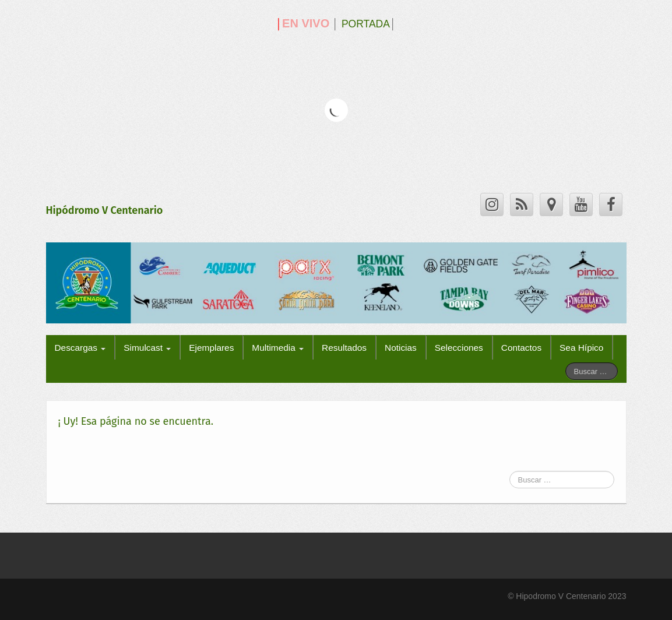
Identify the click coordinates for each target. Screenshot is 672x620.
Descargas (80, 348)
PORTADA (366, 24)
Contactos (521, 348)
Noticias (401, 348)
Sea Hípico (581, 348)
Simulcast (147, 348)
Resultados (344, 348)
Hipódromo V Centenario (105, 210)
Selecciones (459, 348)
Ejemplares (211, 348)
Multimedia (278, 348)
